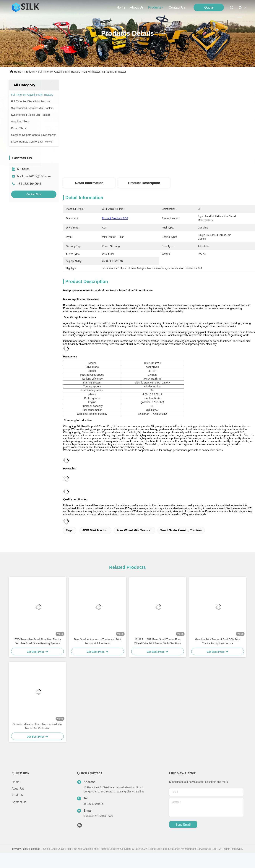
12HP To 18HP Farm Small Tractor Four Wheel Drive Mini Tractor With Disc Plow (158, 641)
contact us (177, 7)
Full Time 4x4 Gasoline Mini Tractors (59, 72)
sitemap (36, 849)
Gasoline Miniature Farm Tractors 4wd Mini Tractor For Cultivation (37, 726)
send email (183, 825)
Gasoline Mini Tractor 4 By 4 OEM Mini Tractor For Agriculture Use (218, 641)
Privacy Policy (20, 849)
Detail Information (89, 183)
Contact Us (19, 802)
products (156, 7)
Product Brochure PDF (115, 218)
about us (137, 7)
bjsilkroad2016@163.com (34, 176)
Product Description (144, 183)
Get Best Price (196, 161)
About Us (18, 789)
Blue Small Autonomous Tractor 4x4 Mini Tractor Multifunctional (98, 641)
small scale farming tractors (181, 530)
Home (121, 7)
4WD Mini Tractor (95, 530)
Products (30, 72)
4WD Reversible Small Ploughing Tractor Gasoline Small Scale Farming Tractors (38, 641)
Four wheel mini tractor (134, 530)
